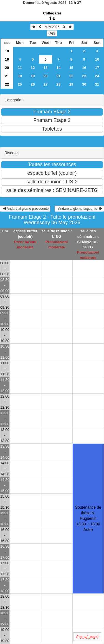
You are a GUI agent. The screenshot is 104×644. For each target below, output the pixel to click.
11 (20, 68)
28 (58, 84)
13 (46, 68)
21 (7, 76)
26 (33, 84)
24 (97, 76)
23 (84, 76)
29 (71, 84)
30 (84, 84)
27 (46, 84)
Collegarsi (52, 13)
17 (97, 68)
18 (7, 51)
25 (20, 84)
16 (84, 68)
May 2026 (52, 27)
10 (97, 59)
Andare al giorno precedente (25, 209)
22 (71, 76)
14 (58, 68)
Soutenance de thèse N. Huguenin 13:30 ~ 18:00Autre (88, 518)
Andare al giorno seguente (79, 209)
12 (33, 68)
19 (7, 59)
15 (71, 68)
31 (97, 84)
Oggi (52, 33)
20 (7, 68)
